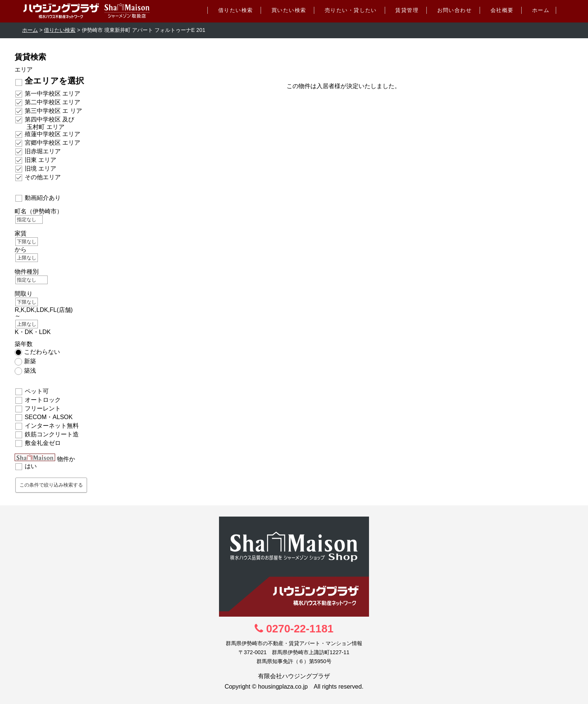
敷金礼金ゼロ (43, 443)
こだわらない (42, 352)
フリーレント (43, 408)
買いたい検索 (289, 10)
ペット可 (37, 391)
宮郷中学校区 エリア (52, 143)
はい (31, 466)
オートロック (43, 400)
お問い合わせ (455, 10)
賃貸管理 (407, 10)
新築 (30, 361)
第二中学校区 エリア (52, 102)
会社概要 (502, 10)
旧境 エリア (40, 169)
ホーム (541, 10)
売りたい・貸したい (351, 10)
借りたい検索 (236, 10)
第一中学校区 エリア (52, 94)
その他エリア (43, 177)
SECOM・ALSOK (49, 417)
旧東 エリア (40, 160)
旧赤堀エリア (43, 151)
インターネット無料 (52, 426)
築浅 (30, 371)
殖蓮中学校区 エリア (52, 134)
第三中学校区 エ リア (53, 111)
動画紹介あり (43, 198)
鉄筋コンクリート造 (52, 434)
